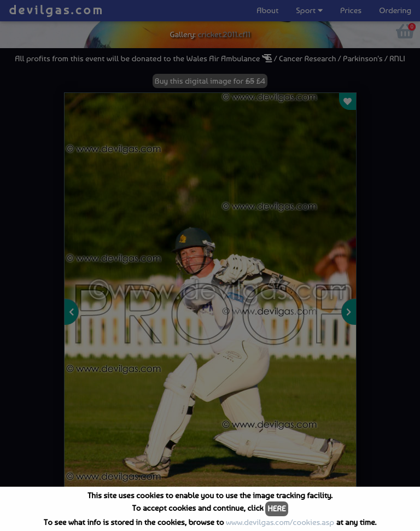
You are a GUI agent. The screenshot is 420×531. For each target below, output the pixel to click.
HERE (276, 509)
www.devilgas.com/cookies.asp (280, 522)
